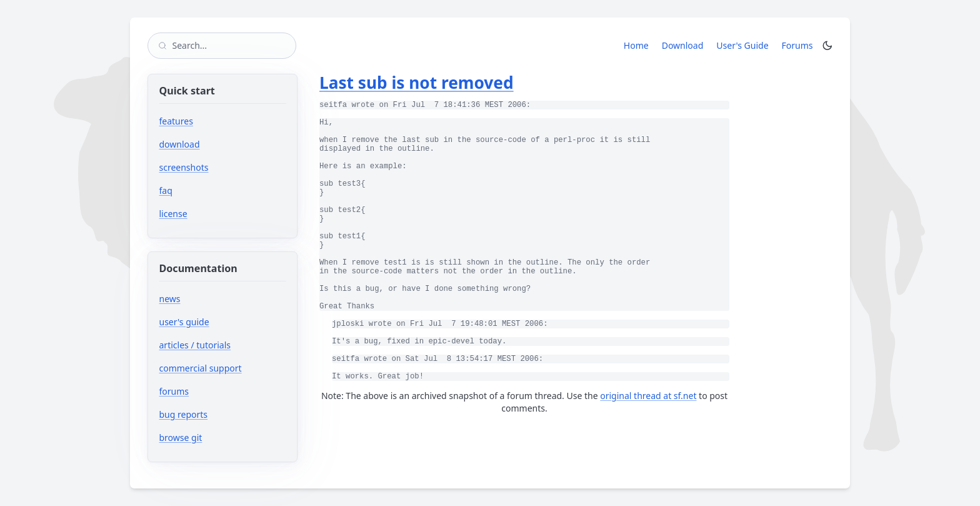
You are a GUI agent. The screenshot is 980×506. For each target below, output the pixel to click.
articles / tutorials (195, 345)
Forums (800, 45)
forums (212, 391)
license (173, 214)
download (180, 144)
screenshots (184, 167)
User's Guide (742, 45)
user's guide (184, 322)
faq (166, 190)
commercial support (201, 368)
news (170, 299)
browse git (218, 438)
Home (636, 45)
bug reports (221, 414)
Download (683, 45)
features (176, 121)
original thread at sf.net (648, 396)
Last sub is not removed (417, 83)
